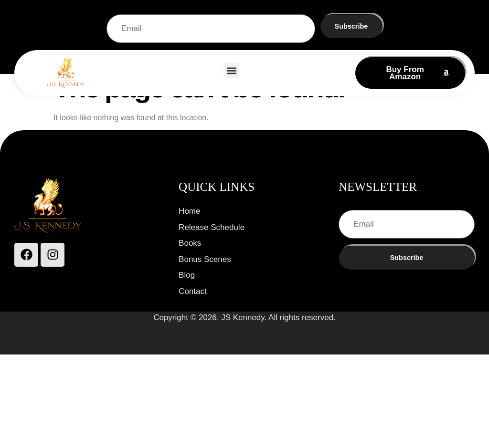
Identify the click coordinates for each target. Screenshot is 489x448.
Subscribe (351, 26)
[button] (231, 70)
